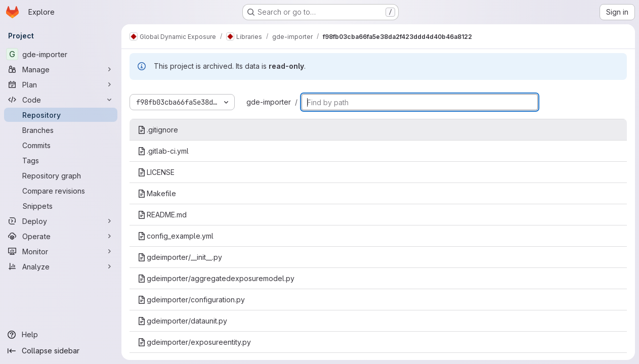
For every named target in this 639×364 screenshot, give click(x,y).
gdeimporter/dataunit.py (182, 321)
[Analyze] (61, 266)
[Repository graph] (61, 175)
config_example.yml (176, 236)
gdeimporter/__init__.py (180, 257)
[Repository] (61, 115)
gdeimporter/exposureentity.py (194, 342)
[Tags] (61, 160)
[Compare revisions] (61, 191)
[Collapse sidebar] (61, 351)
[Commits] (61, 145)
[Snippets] (61, 206)
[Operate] (61, 236)
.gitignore (158, 130)
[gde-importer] (61, 54)
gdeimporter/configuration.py (191, 300)
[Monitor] (61, 251)
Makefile (157, 193)
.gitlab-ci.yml (163, 151)
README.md (162, 215)
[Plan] (61, 84)
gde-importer (269, 102)
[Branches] (61, 130)
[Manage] (61, 69)
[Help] (61, 335)
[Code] (61, 100)
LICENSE (156, 172)
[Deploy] (61, 221)
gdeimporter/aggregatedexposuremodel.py (216, 278)
